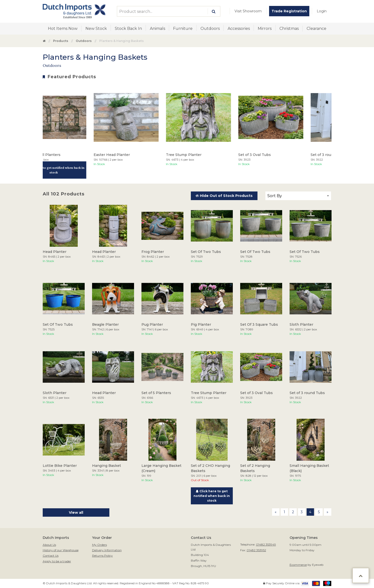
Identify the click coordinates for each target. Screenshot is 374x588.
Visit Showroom (248, 11)
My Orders (99, 545)
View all (76, 512)
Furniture (183, 28)
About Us (49, 545)
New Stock (96, 28)
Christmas (289, 28)
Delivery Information (107, 550)
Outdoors (210, 28)
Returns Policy (102, 556)
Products (61, 41)
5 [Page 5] (319, 512)
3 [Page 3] (302, 512)
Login (322, 11)
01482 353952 (256, 550)
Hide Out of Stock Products (224, 196)
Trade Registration (289, 11)
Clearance (316, 28)
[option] (63, 132)
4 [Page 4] (310, 512)
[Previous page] (276, 512)
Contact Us (51, 556)
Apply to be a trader (57, 561)
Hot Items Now (63, 28)
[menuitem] (248, 11)
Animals (157, 28)
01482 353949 (266, 544)
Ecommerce (298, 565)
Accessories (239, 28)
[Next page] (328, 512)
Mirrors (265, 28)
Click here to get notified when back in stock (63, 170)
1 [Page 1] (284, 512)
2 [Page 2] (293, 512)
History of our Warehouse (61, 550)
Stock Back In (128, 28)
